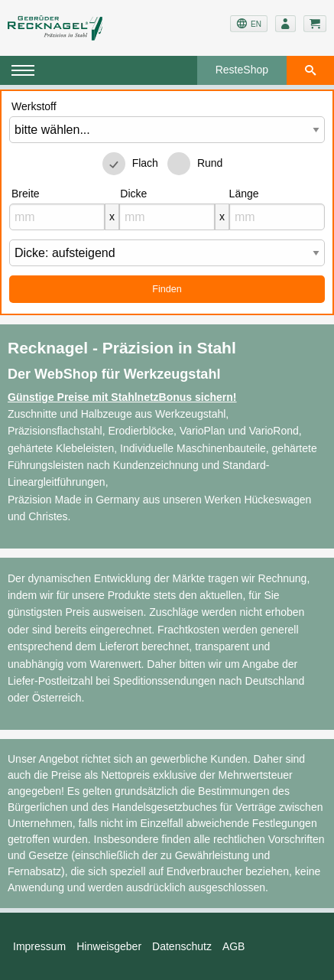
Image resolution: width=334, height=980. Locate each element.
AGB (234, 946)
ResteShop (242, 70)
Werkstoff (34, 106)
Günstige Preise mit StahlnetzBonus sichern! (122, 397)
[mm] (57, 217)
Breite (26, 194)
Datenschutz (182, 946)
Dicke (133, 194)
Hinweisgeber (109, 946)
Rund (210, 163)
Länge (244, 194)
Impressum (39, 946)
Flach (145, 163)
